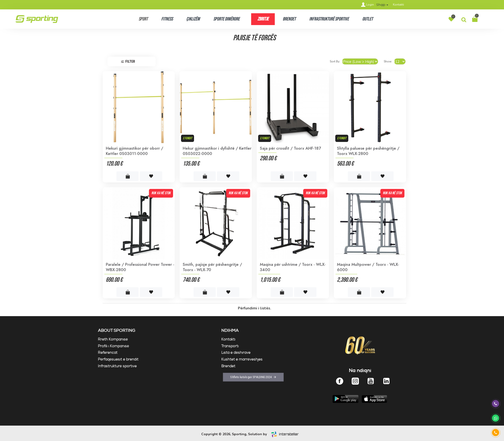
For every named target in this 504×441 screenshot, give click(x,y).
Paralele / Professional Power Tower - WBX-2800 (140, 267)
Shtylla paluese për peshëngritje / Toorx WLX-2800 (368, 151)
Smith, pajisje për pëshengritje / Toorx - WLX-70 (212, 267)
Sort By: (343, 61)
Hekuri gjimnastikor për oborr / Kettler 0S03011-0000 (134, 151)
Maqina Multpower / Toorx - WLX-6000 (368, 267)
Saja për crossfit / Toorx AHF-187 (290, 148)
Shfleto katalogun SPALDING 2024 (249, 379)
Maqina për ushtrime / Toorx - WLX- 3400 (293, 267)
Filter (130, 61)
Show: (389, 61)
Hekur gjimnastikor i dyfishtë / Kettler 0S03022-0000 (217, 151)
